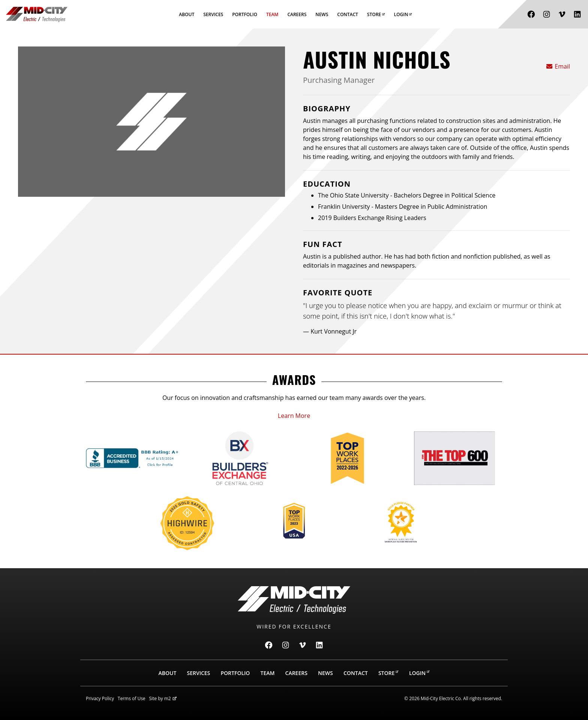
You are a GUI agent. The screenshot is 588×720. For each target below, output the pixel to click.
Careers (297, 14)
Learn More (294, 416)
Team (272, 14)
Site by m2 (163, 698)
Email (558, 66)
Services (213, 14)
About (187, 14)
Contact (348, 14)
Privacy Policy (100, 698)
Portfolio (245, 14)
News (322, 14)
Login (403, 14)
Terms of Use (132, 698)
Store (376, 14)
